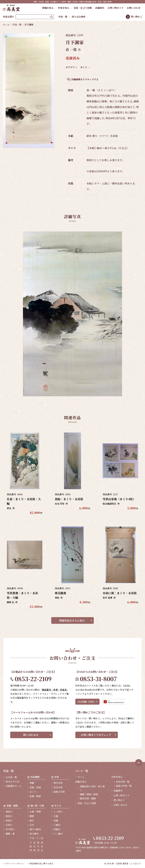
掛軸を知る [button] (48, 8)
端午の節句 (35, 829)
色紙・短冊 (35, 787)
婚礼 (32, 821)
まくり (84, 67)
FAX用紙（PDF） (87, 702)
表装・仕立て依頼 (83, 8)
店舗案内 (100, 8)
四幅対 (57, 829)
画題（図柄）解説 (89, 794)
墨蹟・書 (10, 834)
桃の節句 (34, 834)
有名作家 (58, 787)
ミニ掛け (58, 812)
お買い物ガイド (116, 8)
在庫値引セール (14, 786)
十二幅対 (58, 834)
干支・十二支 (36, 838)
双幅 (56, 821)
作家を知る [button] (64, 8)
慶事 (32, 816)
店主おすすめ (12, 782)
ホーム (6, 25)
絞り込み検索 (79, 17)
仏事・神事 (35, 812)
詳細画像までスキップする (85, 79)
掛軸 (32, 783)
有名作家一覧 (123, 782)
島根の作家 (59, 792)
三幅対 (57, 825)
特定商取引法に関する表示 (41, 863)
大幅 (56, 816)
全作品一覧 (11, 777)
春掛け (9, 812)
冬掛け (9, 825)
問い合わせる (31, 735)
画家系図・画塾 (88, 798)
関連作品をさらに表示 (72, 620)
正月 (32, 825)
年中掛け (10, 829)
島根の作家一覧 (124, 786)
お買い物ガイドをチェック (96, 735)
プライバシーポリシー (15, 863)
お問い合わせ (134, 8)
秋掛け (9, 821)
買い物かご (137, 17)
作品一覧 (63, 17)
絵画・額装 (35, 796)
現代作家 (58, 783)
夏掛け (9, 816)
